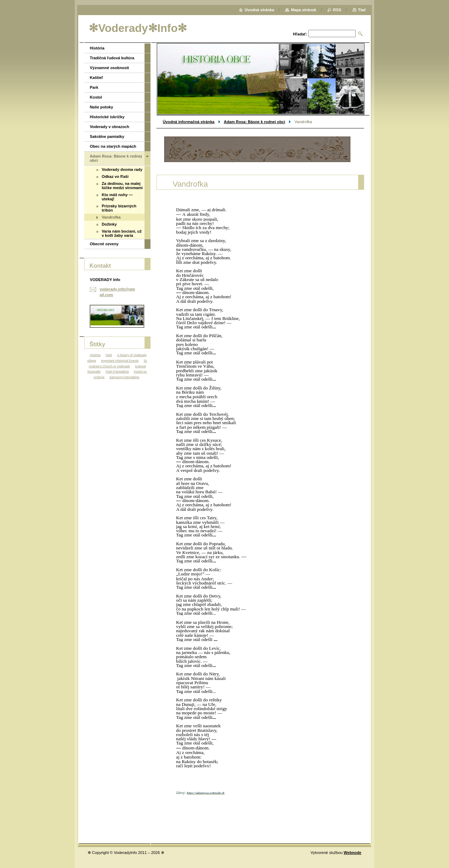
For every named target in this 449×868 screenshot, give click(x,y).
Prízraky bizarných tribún (119, 208)
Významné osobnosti (109, 68)
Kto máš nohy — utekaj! (117, 197)
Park (94, 87)
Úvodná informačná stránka (189, 122)
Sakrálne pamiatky (107, 136)
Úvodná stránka (260, 10)
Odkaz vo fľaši (115, 176)
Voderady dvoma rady (122, 169)
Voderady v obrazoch (109, 127)
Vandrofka (111, 217)
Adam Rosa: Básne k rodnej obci (254, 122)
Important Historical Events (120, 361)
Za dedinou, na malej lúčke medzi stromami (122, 186)
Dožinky (109, 224)
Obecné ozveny (104, 244)
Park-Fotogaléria (117, 372)
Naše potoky (102, 107)
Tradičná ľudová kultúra (112, 58)
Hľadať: (300, 34)
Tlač (362, 10)
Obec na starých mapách (113, 146)
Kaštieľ (96, 78)
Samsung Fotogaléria (124, 377)
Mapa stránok (303, 10)
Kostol (96, 97)
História (97, 48)
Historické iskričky (107, 117)
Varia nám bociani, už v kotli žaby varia (122, 233)
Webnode (353, 853)
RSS (337, 10)
